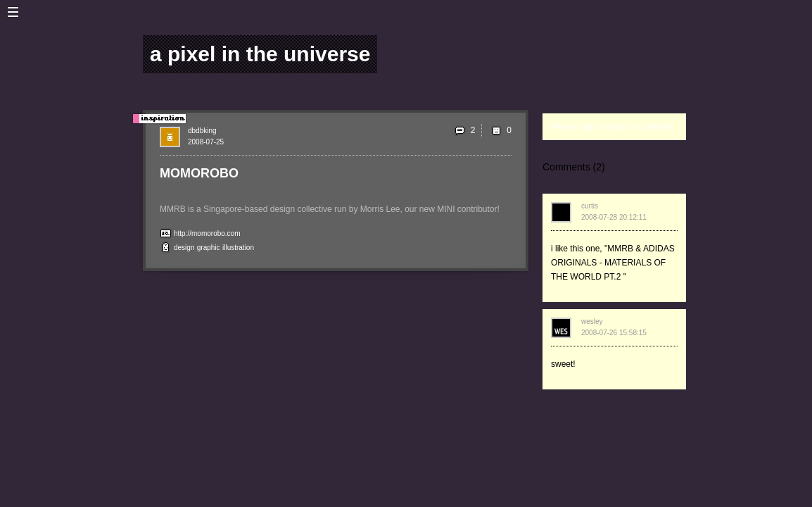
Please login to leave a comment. (613, 127)
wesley (592, 321)
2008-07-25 (206, 142)
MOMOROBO (199, 173)
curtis (590, 206)
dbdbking (202, 131)
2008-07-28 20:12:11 (614, 217)
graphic (209, 248)
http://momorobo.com (207, 233)
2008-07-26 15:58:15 (614, 333)
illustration (238, 248)
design (184, 248)
